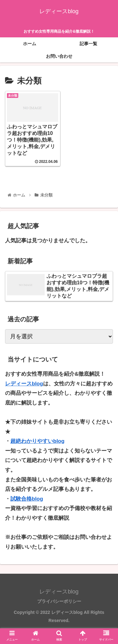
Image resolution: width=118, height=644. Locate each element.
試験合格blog (27, 498)
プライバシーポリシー (59, 600)
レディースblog (24, 382)
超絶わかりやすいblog (37, 440)
